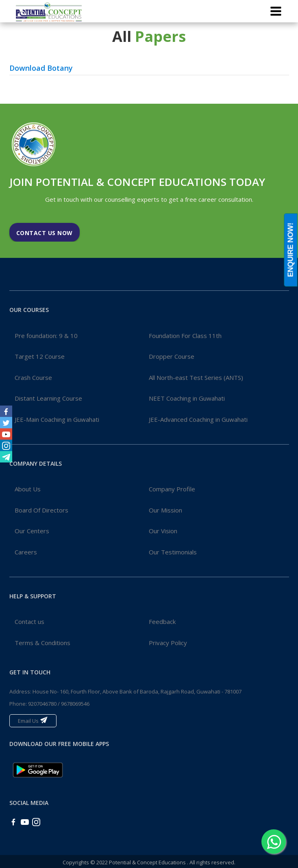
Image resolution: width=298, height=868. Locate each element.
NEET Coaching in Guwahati (187, 398)
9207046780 (42, 704)
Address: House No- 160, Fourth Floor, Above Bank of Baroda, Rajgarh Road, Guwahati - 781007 (125, 691)
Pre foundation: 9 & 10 (46, 336)
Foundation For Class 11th (185, 336)
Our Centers (32, 531)
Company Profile (172, 489)
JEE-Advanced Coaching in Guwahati (198, 419)
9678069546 (75, 704)
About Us (28, 489)
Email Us (33, 720)
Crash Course (33, 377)
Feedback (162, 622)
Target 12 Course (40, 356)
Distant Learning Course (48, 398)
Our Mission (165, 510)
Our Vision (163, 531)
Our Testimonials (173, 552)
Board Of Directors (41, 510)
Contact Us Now (45, 233)
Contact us (29, 622)
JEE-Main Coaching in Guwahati (57, 419)
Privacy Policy (168, 643)
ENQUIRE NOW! (291, 250)
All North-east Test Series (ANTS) (196, 377)
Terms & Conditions (42, 643)
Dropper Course (172, 356)
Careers (26, 552)
